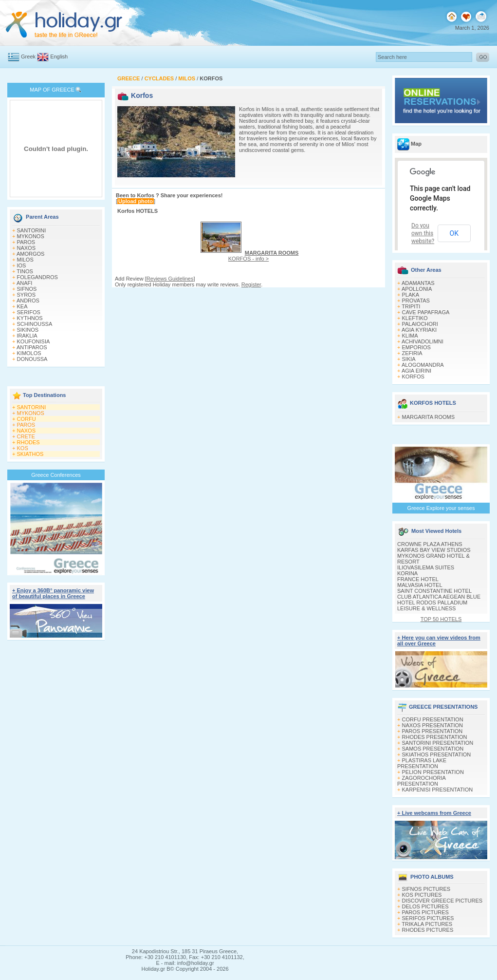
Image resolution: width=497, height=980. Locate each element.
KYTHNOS (30, 318)
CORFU (27, 419)
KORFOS (413, 377)
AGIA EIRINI (416, 371)
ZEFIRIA (412, 353)
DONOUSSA (32, 359)
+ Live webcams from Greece (434, 813)
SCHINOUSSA (35, 324)
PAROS (26, 242)
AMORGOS (30, 254)
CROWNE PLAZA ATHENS (430, 544)
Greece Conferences (56, 475)
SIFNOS (27, 289)
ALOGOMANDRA (423, 365)
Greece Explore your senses (441, 508)
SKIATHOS (30, 454)
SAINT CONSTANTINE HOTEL (434, 591)
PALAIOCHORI (420, 324)
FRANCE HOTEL (418, 579)
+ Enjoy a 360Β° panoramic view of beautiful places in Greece (53, 593)
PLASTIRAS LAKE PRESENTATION (422, 763)
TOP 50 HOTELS (441, 619)
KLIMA (410, 336)
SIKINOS (28, 330)
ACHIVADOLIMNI (423, 341)
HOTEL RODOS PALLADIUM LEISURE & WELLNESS (432, 605)
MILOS (25, 260)
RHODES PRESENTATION (435, 737)
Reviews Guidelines (170, 279)
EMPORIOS (416, 347)
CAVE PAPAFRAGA (426, 312)
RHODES (28, 442)
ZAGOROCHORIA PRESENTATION (421, 781)
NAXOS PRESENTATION (433, 725)
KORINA (407, 573)
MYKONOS (31, 236)
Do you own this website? (423, 233)
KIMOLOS (29, 353)
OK (454, 233)
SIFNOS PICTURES (426, 889)
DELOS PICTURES (425, 906)
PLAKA (411, 295)
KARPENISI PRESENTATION (438, 790)
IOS (22, 265)
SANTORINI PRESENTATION (438, 743)
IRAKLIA (27, 336)
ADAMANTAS (418, 283)
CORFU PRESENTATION (433, 719)
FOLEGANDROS (37, 277)
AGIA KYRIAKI (419, 330)
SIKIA (409, 359)
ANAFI (24, 283)
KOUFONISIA (34, 341)
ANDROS (28, 301)
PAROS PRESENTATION (433, 731)
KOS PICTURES (422, 895)
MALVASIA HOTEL (420, 585)
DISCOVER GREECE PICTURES (442, 901)
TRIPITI (411, 306)
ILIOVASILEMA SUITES (426, 567)
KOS (23, 448)
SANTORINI (32, 230)
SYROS (27, 295)
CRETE (26, 436)
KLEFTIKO (415, 318)
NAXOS (27, 248)
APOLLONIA (417, 289)
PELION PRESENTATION (433, 772)
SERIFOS (29, 312)
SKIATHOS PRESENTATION (437, 754)
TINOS (25, 271)
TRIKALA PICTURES (427, 924)
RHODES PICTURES (428, 930)
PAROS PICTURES (425, 912)
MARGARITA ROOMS (429, 417)
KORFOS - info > (264, 256)
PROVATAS (416, 301)
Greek (28, 57)
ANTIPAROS (32, 347)
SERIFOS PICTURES (428, 918)
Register (251, 284)
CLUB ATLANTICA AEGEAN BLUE (439, 597)
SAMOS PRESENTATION (433, 749)
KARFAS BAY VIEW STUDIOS (434, 550)
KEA (22, 306)
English (59, 57)
